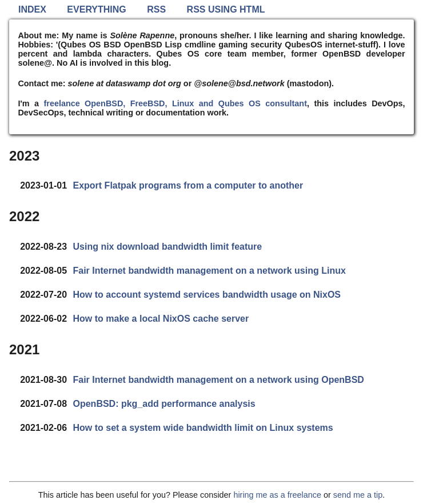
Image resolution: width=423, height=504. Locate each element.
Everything (96, 9)
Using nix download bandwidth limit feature (167, 247)
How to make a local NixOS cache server (161, 319)
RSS (156, 9)
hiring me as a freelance (277, 495)
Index (32, 9)
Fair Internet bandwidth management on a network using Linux (209, 271)
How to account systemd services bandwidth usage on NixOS (207, 295)
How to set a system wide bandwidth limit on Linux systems (203, 428)
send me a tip (358, 495)
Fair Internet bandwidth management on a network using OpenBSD (218, 380)
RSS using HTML (226, 9)
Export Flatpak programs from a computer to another (188, 185)
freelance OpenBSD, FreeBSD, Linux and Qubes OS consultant (175, 103)
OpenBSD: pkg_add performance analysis (164, 404)
